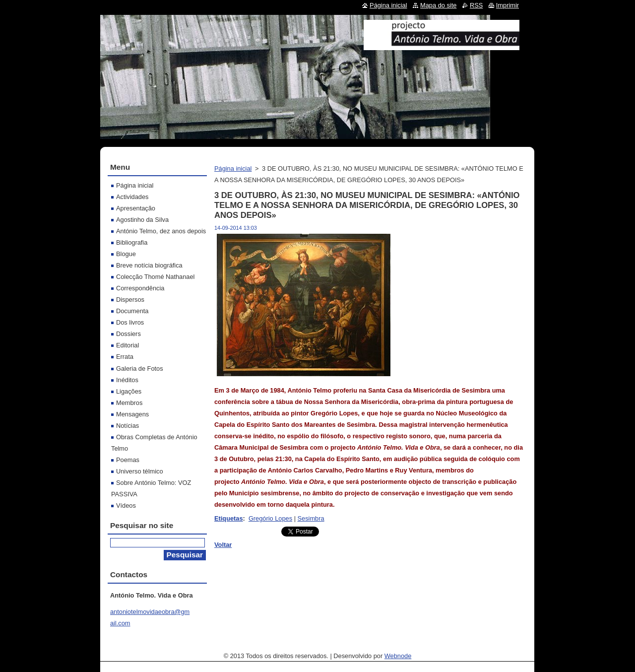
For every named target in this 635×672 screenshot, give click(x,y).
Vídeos (126, 505)
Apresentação (136, 208)
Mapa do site (438, 5)
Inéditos (127, 380)
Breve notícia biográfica (149, 265)
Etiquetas (229, 518)
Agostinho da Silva (142, 220)
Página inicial (233, 168)
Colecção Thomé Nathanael (155, 277)
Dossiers (128, 334)
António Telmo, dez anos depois (161, 231)
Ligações (129, 391)
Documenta (132, 311)
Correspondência (140, 288)
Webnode (398, 656)
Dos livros (130, 322)
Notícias (127, 426)
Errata (125, 357)
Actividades (132, 197)
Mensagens (132, 414)
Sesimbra (311, 518)
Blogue (126, 254)
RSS (476, 5)
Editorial (127, 345)
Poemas (128, 460)
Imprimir (508, 5)
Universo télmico (140, 471)
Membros (129, 403)
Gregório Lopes (270, 518)
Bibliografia (132, 242)
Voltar (223, 545)
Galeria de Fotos (140, 369)
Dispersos (130, 300)
